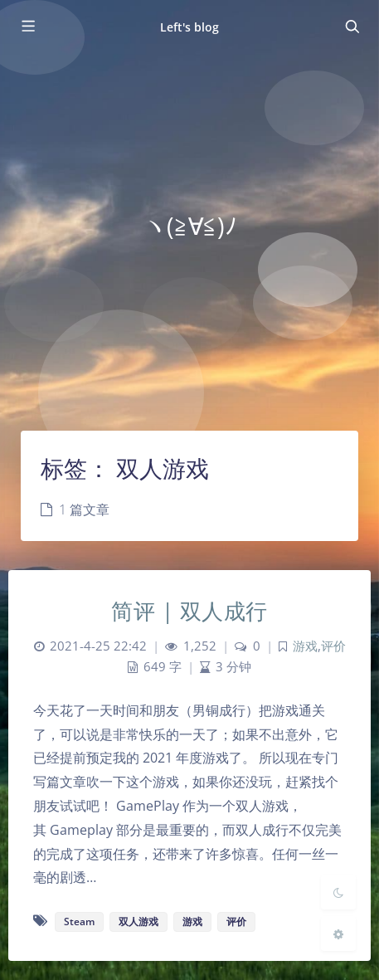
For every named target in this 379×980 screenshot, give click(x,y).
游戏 (305, 646)
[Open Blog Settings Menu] (338, 934)
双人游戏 (138, 921)
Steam (79, 921)
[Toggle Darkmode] (338, 892)
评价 (333, 646)
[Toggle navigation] (352, 27)
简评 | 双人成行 (189, 611)
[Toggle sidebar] (27, 27)
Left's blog (190, 27)
